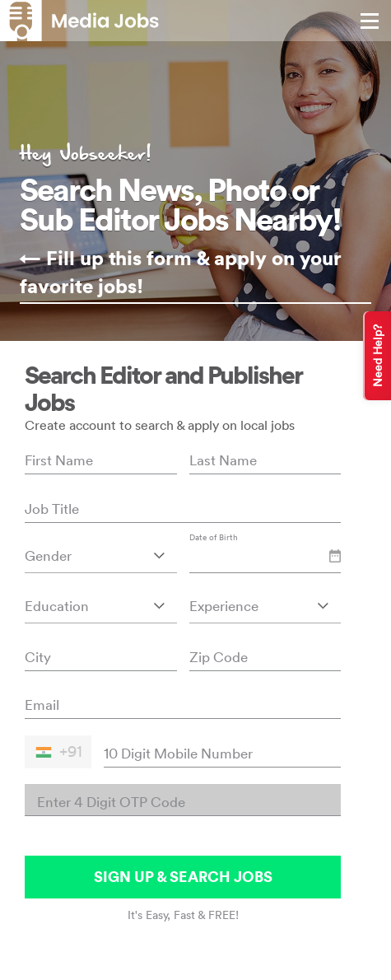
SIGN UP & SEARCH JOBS (183, 877)
